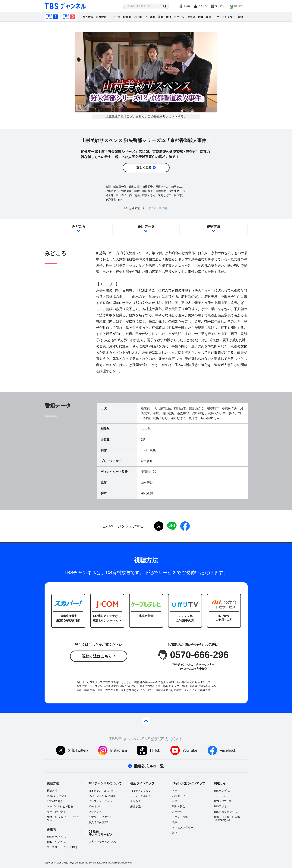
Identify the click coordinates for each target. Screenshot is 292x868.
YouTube (190, 750)
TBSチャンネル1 (52, 17)
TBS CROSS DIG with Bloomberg (227, 818)
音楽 (152, 17)
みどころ (79, 227)
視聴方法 (239, 6)
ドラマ (176, 791)
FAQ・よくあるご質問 (102, 796)
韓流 (240, 17)
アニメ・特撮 (195, 17)
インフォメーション (100, 801)
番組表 (187, 6)
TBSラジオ (220, 806)
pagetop (146, 721)
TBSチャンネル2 (69, 17)
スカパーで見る (57, 796)
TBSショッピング (224, 812)
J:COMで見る (55, 801)
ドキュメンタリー (224, 17)
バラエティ (140, 17)
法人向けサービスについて (104, 842)
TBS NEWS (221, 801)
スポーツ (179, 17)
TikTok (155, 750)
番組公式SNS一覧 (149, 766)
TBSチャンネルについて (103, 791)
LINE (172, 526)
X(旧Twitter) (78, 750)
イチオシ (203, 6)
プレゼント (221, 6)
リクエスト (170, 117)
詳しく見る (144, 167)
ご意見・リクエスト (100, 817)
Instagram (119, 750)
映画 (209, 17)
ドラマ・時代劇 (122, 17)
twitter (159, 526)
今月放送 (88, 17)
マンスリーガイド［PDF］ (63, 847)
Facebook (228, 750)
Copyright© (50, 863)
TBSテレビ (220, 791)
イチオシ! (94, 806)
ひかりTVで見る (56, 812)
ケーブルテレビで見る (60, 806)
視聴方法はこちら (97, 656)
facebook (185, 526)
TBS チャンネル (65, 6)
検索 (165, 6)
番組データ (146, 227)
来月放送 (101, 17)
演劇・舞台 (165, 17)
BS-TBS (219, 796)
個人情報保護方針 (99, 822)
